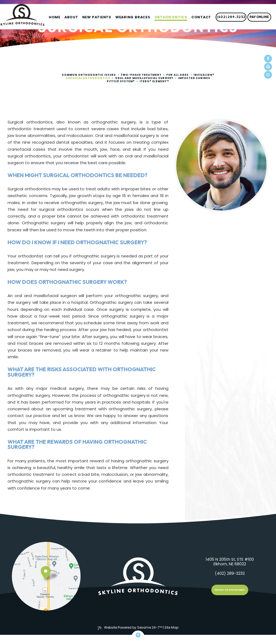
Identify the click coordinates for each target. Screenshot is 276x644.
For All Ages (178, 75)
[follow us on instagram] (268, 75)
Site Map (171, 627)
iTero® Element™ (155, 81)
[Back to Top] (138, 635)
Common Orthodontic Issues (89, 75)
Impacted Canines (194, 78)
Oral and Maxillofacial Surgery (144, 78)
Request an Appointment (230, 590)
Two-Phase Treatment (141, 75)
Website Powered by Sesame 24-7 (130, 627)
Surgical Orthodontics (88, 78)
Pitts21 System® (121, 81)
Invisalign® (204, 75)
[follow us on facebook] (268, 59)
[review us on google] (268, 67)
